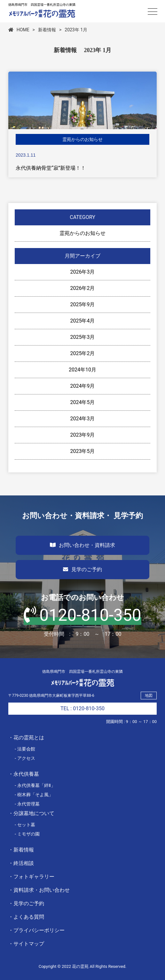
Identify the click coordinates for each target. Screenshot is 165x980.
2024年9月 (83, 386)
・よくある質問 (26, 917)
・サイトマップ (26, 944)
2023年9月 (83, 435)
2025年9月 (83, 304)
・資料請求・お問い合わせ (39, 890)
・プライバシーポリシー (36, 930)
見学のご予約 (82, 569)
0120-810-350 (82, 615)
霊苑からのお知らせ (82, 233)
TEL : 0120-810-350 (82, 708)
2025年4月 (83, 321)
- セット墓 (25, 825)
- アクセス (25, 758)
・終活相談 (21, 863)
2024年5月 (83, 402)
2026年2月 (83, 288)
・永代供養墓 (24, 774)
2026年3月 (83, 272)
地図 (149, 696)
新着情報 (47, 30)
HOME (19, 30)
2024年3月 (83, 419)
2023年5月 (83, 451)
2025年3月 (83, 337)
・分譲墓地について (31, 813)
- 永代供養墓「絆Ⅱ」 (35, 785)
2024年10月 (82, 370)
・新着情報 (21, 850)
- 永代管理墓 (27, 804)
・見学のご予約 (26, 903)
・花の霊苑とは (26, 738)
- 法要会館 (25, 749)
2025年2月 (83, 353)
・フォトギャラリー (31, 877)
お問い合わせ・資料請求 (82, 545)
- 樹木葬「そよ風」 (34, 795)
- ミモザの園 (27, 834)
